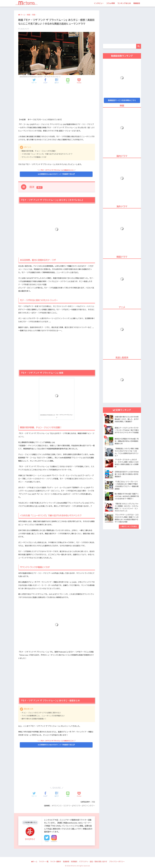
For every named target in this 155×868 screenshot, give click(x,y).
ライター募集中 (56, 862)
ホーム (34, 862)
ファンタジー (90, 806)
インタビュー (99, 3)
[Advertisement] (57, 103)
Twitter (47, 841)
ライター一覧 (44, 862)
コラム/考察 (110, 3)
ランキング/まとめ (124, 3)
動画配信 (137, 3)
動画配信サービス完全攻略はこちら (122, 100)
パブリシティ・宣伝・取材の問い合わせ (93, 862)
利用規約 (74, 862)
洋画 (93, 802)
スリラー (78, 806)
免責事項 (66, 862)
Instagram (54, 841)
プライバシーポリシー (117, 862)
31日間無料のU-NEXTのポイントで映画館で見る (55, 174)
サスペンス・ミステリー (62, 806)
